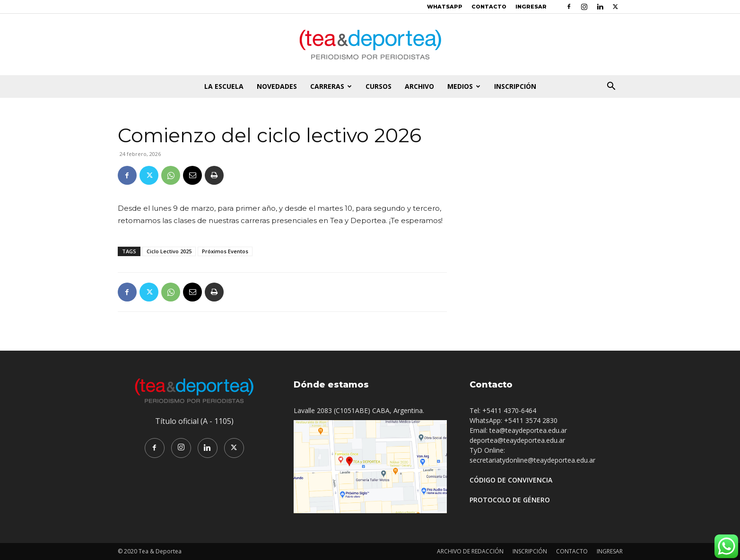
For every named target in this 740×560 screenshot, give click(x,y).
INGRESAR (531, 7)
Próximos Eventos (225, 251)
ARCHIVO (419, 86)
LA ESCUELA (224, 86)
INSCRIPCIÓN (515, 86)
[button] (611, 87)
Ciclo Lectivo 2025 (169, 251)
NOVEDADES (277, 86)
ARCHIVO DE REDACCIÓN (470, 551)
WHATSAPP (445, 7)
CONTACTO (489, 7)
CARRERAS (331, 86)
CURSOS (379, 86)
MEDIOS (464, 86)
